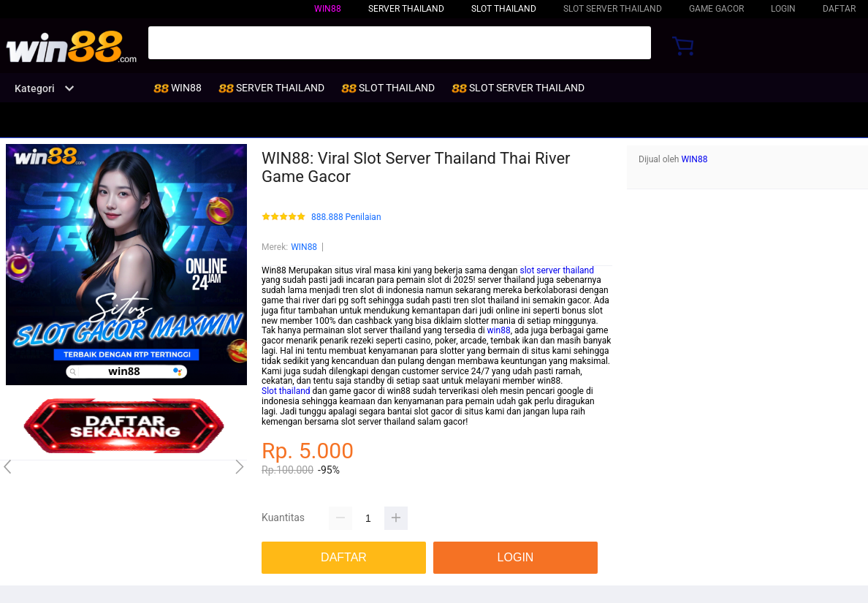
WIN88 (328, 9)
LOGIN (783, 9)
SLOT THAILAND (504, 9)
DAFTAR (839, 9)
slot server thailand (557, 270)
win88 (499, 330)
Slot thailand (286, 391)
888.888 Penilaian (346, 217)
